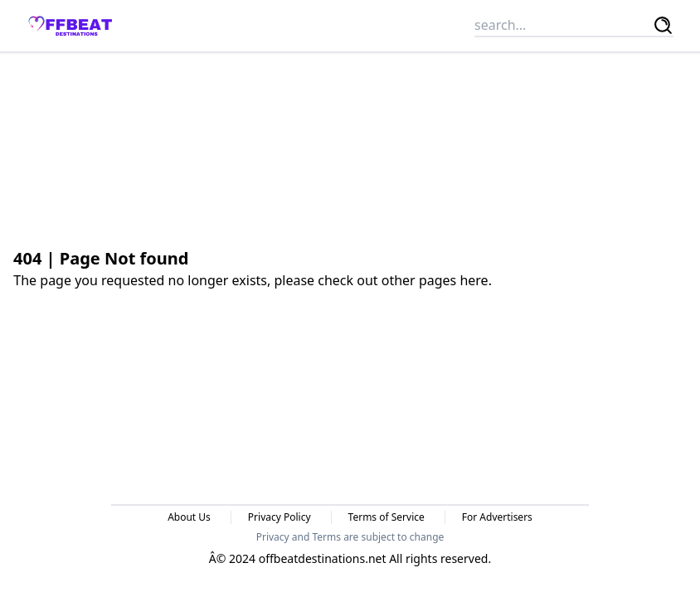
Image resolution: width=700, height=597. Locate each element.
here (474, 280)
